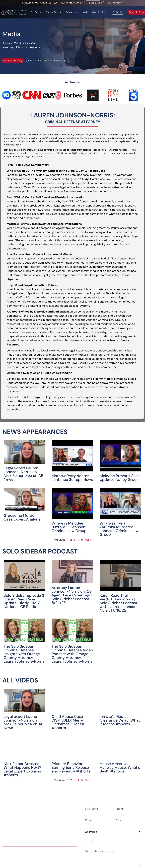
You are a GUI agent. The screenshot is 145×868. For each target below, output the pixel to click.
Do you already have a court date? (106, 839)
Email (87, 816)
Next (88, 540)
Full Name (90, 805)
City (117, 816)
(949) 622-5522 (45, 851)
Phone (118, 805)
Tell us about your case (98, 848)
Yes (88, 842)
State (87, 828)
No (95, 842)
